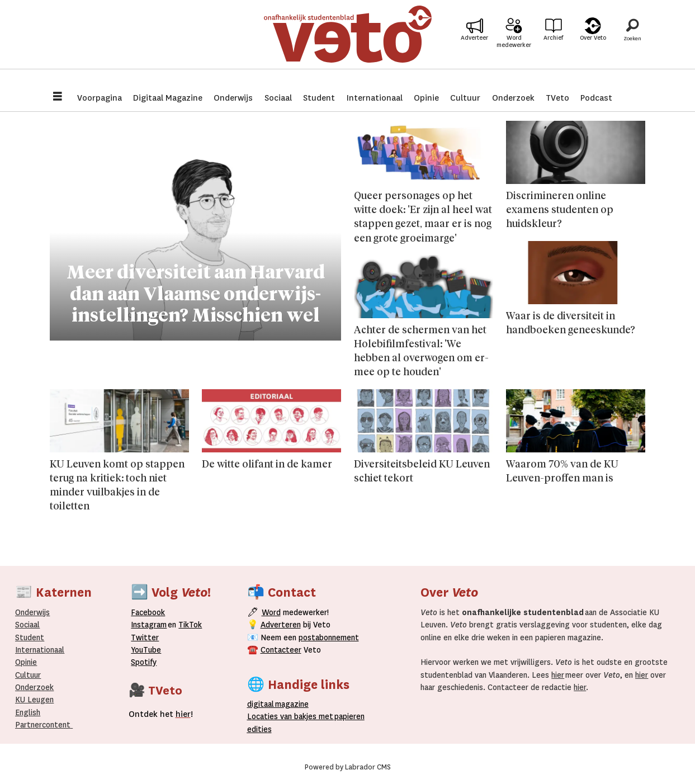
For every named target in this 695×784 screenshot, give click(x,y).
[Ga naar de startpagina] (348, 42)
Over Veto (593, 46)
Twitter (145, 637)
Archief (553, 46)
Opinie (426, 98)
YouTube (146, 650)
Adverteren (281, 625)
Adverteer (474, 46)
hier (558, 675)
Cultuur (465, 98)
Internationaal (375, 98)
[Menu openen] (58, 98)
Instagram (149, 625)
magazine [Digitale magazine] (280, 704)
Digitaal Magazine (168, 98)
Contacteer (281, 650)
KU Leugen (34, 700)
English (28, 712)
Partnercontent (43, 725)
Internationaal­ (40, 650)
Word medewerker (514, 49)
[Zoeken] (632, 42)
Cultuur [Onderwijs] (28, 675)
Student (319, 98)
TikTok (190, 625)
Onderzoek (513, 98)
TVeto (557, 98)
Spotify (144, 662)
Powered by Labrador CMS (348, 767)
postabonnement (329, 637)
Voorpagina (100, 98)
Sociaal (278, 98)
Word (271, 612)
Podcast (596, 98)
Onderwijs (233, 98)
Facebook (148, 612)
